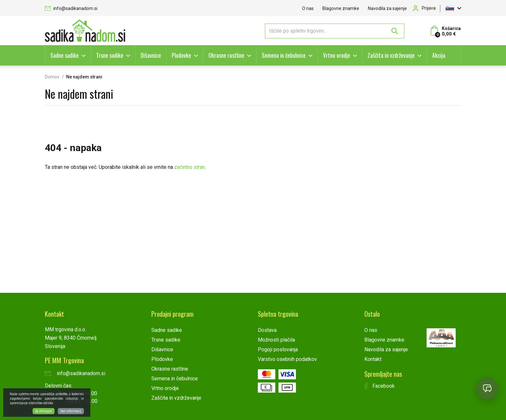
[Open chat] (487, 388)
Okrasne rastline (226, 55)
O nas (308, 8)
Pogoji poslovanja (278, 349)
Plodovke (181, 55)
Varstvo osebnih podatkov (287, 359)
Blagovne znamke (341, 8)
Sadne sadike (65, 55)
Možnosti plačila (276, 340)
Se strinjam (44, 411)
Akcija (439, 55)
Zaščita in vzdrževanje (391, 55)
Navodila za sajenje (387, 8)
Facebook (379, 386)
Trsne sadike (110, 55)
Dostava (267, 330)
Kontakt (373, 359)
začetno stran (190, 167)
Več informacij (71, 411)
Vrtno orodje (337, 55)
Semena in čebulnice (284, 55)
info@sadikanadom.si (71, 8)
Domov (52, 77)
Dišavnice (151, 55)
